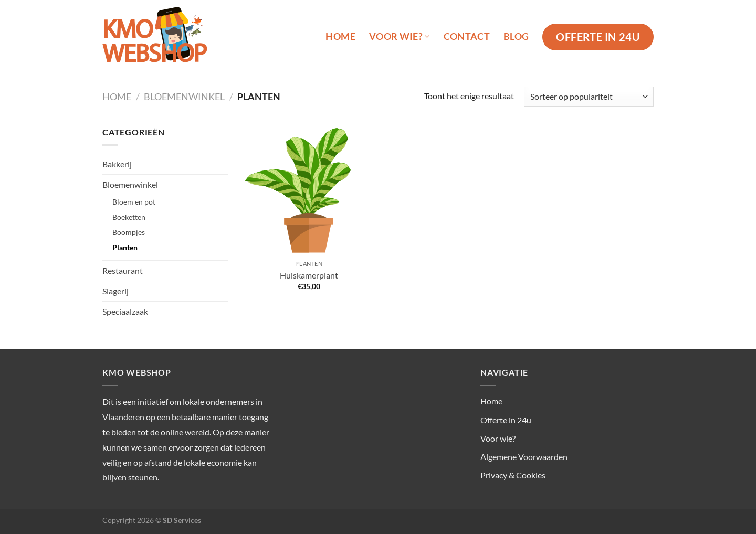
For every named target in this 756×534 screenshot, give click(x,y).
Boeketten (129, 217)
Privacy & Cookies (513, 475)
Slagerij (115, 291)
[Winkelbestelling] (589, 97)
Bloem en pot (134, 202)
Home (340, 36)
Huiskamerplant (309, 275)
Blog (516, 36)
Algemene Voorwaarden (524, 457)
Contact (467, 36)
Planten (125, 247)
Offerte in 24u (506, 420)
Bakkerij (117, 164)
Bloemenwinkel (184, 97)
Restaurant (123, 270)
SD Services (182, 520)
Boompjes (129, 232)
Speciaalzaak (125, 311)
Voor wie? (400, 36)
